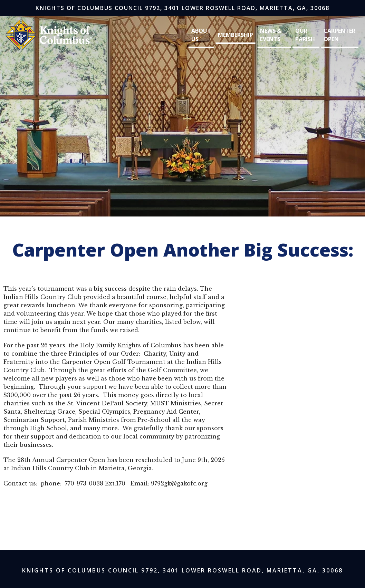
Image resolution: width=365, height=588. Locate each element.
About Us (201, 35)
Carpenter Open (339, 35)
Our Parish (305, 35)
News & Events (271, 35)
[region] (182, 110)
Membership (236, 35)
